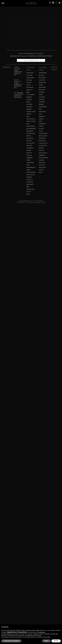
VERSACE (29, 583)
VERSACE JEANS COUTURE (29, 539)
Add (28, 554)
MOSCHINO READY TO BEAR (30, 527)
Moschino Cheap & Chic (43, 579)
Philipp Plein (41, 567)
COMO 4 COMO (31, 558)
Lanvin (29, 551)
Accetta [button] (56, 641)
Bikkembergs (31, 605)
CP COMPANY (31, 532)
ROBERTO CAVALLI (42, 555)
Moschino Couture (30, 511)
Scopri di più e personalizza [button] (11, 641)
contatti (54, 507)
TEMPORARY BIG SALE (30, 516)
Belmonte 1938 (30, 623)
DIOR (28, 602)
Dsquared (30, 568)
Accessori (30, 619)
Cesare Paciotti (29, 589)
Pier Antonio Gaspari (43, 596)
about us (54, 504)
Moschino (30, 575)
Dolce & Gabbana (29, 594)
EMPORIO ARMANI (29, 545)
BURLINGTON (31, 563)
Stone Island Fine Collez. (31, 611)
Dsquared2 (30, 600)
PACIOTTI (29, 578)
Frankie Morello (30, 615)
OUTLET (41, 607)
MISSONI (29, 534)
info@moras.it (19, 531)
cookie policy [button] (42, 632)
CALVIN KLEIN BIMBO (31, 572)
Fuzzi (41, 558)
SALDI (41, 609)
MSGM (28, 597)
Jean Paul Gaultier (42, 601)
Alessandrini (31, 566)
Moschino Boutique (42, 526)
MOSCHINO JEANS (42, 521)
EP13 (28, 561)
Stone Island (31, 549)
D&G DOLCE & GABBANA (43, 591)
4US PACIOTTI (30, 580)
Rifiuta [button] (46, 641)
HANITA (41, 563)
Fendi (28, 607)
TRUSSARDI (30, 585)
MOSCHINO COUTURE (42, 516)
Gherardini (43, 544)
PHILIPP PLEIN (29, 521)
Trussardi (42, 575)
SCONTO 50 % (43, 583)
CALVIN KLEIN (31, 556)
